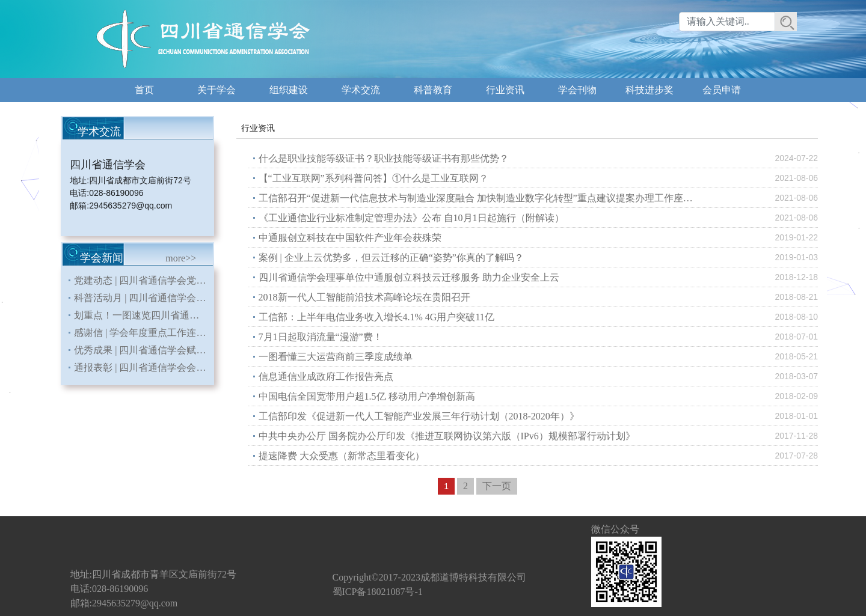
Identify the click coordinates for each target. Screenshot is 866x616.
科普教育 (433, 90)
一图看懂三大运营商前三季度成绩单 (336, 357)
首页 (144, 90)
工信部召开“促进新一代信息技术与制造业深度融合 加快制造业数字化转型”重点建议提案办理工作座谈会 (481, 198)
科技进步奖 (649, 90)
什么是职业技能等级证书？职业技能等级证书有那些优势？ (384, 158)
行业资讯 (505, 90)
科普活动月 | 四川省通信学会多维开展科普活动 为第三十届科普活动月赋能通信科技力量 (143, 298)
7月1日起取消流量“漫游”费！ (321, 337)
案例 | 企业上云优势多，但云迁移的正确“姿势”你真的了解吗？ (391, 258)
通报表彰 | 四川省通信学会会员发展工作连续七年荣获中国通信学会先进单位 (143, 367)
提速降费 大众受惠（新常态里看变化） (342, 456)
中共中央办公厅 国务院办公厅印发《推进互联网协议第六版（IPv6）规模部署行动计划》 (447, 436)
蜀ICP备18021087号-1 (378, 592)
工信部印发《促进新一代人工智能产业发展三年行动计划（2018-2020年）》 (419, 416)
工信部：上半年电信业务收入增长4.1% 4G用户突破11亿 (376, 317)
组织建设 (289, 90)
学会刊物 (577, 90)
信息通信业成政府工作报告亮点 (326, 377)
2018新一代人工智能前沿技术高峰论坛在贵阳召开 (364, 297)
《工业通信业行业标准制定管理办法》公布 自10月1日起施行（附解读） (411, 218)
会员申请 (722, 90)
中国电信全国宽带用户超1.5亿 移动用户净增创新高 (367, 396)
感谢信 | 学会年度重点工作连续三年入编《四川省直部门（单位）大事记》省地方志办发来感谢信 (143, 333)
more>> (181, 258)
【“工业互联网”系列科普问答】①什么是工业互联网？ (373, 178)
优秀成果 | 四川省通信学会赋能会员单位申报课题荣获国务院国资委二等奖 (143, 350)
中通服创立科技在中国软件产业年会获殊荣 (350, 238)
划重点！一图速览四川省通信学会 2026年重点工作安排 (143, 315)
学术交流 (361, 90)
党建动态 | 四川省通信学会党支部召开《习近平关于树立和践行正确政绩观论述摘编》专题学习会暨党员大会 (143, 280)
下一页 (497, 486)
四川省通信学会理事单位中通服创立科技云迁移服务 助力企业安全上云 (409, 277)
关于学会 (216, 90)
